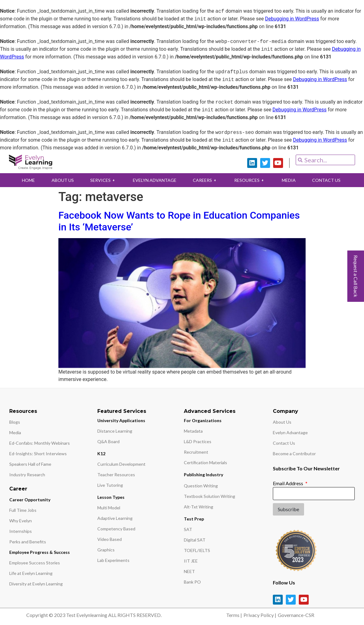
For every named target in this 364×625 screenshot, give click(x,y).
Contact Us (284, 443)
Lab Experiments (113, 560)
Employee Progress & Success (40, 552)
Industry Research (27, 475)
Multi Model (109, 508)
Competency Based (116, 529)
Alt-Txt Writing (199, 507)
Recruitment (196, 452)
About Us (282, 422)
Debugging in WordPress (292, 19)
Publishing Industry (203, 475)
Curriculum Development (121, 464)
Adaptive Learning (115, 518)
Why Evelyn (21, 521)
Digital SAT (195, 540)
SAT (188, 529)
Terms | (234, 615)
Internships (21, 531)
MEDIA (290, 180)
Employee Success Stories (35, 563)
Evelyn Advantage (290, 432)
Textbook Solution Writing (210, 496)
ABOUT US (61, 180)
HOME (27, 180)
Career (18, 489)
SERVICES (103, 180)
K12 (101, 454)
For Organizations (203, 420)
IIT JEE (191, 561)
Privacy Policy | (260, 615)
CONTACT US (328, 180)
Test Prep (194, 519)
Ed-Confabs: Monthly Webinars (40, 443)
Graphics (106, 550)
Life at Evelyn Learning (31, 573)
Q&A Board (108, 441)
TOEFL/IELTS (197, 550)
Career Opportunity (30, 500)
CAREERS (205, 180)
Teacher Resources (116, 475)
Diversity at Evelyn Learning (36, 584)
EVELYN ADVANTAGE (154, 180)
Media (15, 432)
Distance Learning (115, 431)
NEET (189, 571)
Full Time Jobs (23, 510)
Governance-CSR (296, 615)
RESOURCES (250, 180)
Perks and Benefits (28, 542)
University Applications (121, 420)
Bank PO (192, 582)
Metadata (193, 431)
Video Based (110, 539)
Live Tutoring (110, 485)
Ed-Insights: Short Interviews (38, 454)
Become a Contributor (294, 454)
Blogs (15, 422)
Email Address (288, 483)
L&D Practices (198, 441)
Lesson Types (111, 497)
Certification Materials (205, 462)
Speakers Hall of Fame (30, 464)
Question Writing (201, 486)
